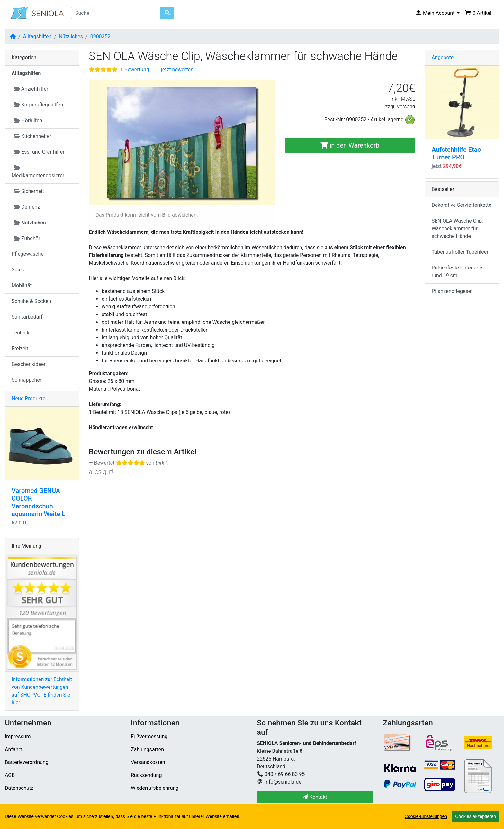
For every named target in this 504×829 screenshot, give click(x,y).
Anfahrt (13, 749)
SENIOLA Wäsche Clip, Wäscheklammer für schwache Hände (457, 228)
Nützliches (71, 36)
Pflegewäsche (28, 254)
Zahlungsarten (147, 749)
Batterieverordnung (27, 762)
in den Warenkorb (350, 145)
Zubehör (27, 238)
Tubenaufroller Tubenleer (460, 252)
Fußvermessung (149, 737)
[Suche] (116, 13)
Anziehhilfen (32, 89)
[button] (437, 13)
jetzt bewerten (177, 70)
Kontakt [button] (315, 797)
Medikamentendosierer (38, 172)
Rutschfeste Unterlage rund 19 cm (457, 272)
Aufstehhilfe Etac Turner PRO (456, 153)
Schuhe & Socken (31, 301)
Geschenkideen (29, 364)
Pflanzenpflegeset (452, 291)
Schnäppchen (27, 380)
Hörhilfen (28, 120)
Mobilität (22, 285)
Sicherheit (29, 191)
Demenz (27, 207)
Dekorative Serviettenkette (462, 205)
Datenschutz (19, 788)
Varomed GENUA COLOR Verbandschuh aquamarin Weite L (38, 502)
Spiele (18, 270)
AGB (10, 775)
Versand (406, 107)
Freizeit (20, 348)
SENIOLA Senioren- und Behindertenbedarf (110, 820)
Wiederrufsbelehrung (155, 788)
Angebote (443, 57)
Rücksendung (146, 775)
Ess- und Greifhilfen (40, 152)
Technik (20, 333)
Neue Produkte (28, 399)
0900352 (100, 36)
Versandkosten (148, 762)
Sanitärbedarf (27, 317)
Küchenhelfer (33, 136)
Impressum (18, 737)
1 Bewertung (135, 70)
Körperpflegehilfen (39, 105)
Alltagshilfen (37, 36)
